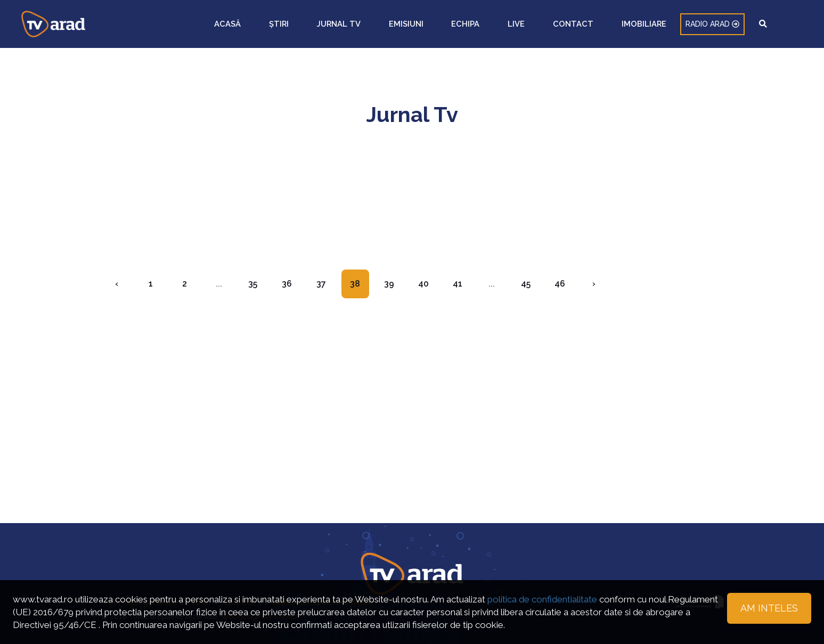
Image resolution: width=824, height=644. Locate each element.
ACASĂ (417, 24)
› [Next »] (594, 284)
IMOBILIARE (676, 24)
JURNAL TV (484, 24)
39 (389, 284)
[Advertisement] (412, 393)
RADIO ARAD (733, 24)
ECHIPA (566, 24)
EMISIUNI (529, 24)
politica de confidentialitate (542, 599)
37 (321, 284)
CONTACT (629, 24)
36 (287, 284)
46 (560, 284)
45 (526, 284)
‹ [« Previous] (117, 284)
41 (458, 284)
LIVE (595, 24)
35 (253, 284)
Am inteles (769, 608)
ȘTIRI (446, 24)
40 (423, 284)
